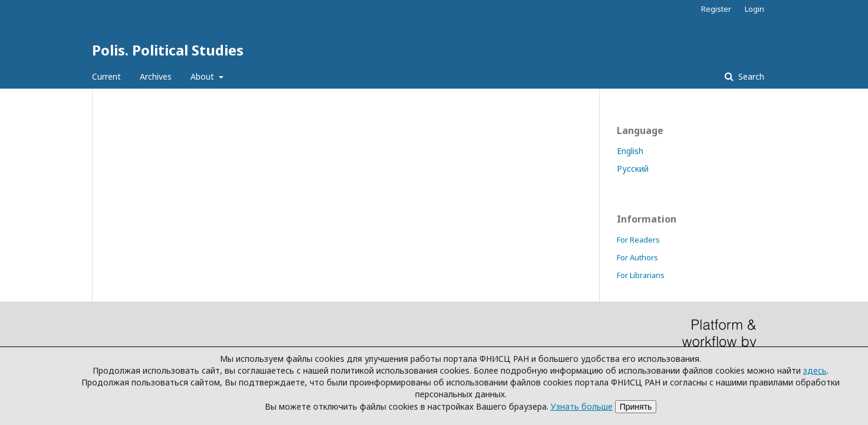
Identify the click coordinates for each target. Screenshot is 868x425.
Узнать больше (582, 406)
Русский (633, 169)
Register (716, 9)
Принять (636, 407)
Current (106, 76)
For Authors (637, 257)
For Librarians (641, 275)
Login (754, 9)
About (203, 76)
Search (750, 76)
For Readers (638, 240)
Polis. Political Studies (168, 50)
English (630, 151)
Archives (156, 76)
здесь (815, 370)
